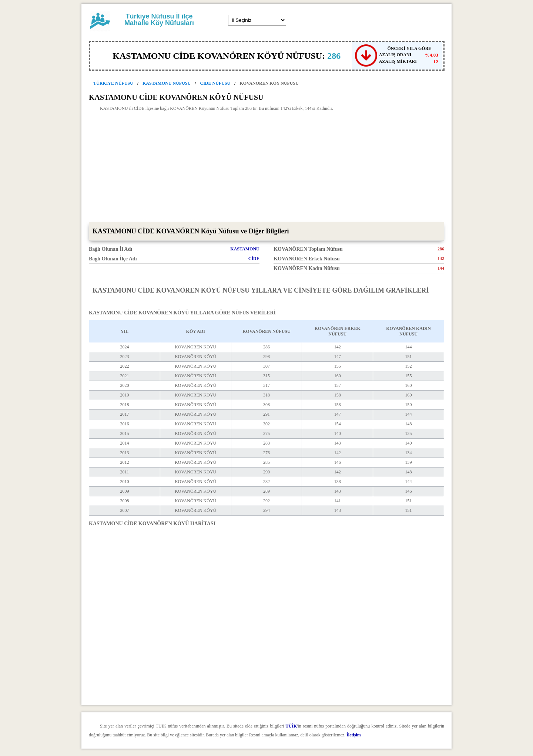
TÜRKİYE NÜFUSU (113, 83)
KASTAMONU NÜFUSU (167, 83)
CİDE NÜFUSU (215, 83)
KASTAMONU (245, 249)
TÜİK (291, 726)
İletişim (354, 735)
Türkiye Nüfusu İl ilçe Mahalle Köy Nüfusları (159, 20)
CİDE (254, 259)
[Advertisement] (266, 166)
